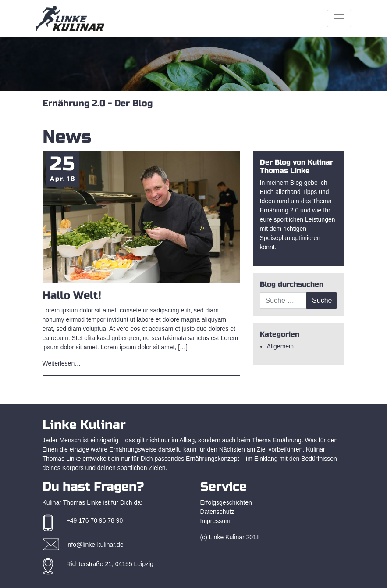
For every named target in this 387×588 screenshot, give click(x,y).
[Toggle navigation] (339, 18)
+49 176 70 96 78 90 (95, 520)
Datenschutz (217, 512)
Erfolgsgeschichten (226, 502)
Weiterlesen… (62, 363)
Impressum (215, 521)
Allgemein (280, 346)
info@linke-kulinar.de (95, 545)
